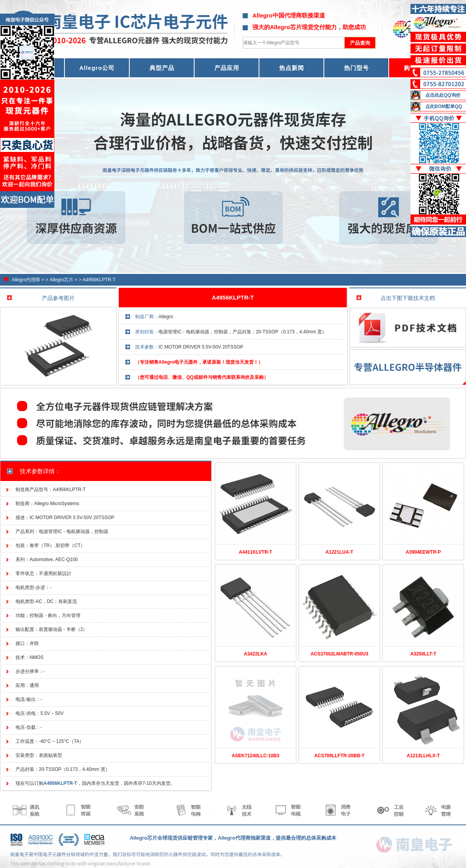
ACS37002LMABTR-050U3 (340, 654)
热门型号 (356, 68)
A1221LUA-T (339, 552)
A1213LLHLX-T (423, 756)
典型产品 (162, 68)
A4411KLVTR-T (256, 552)
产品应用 (227, 68)
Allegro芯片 (61, 280)
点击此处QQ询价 (443, 95)
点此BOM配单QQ (444, 106)
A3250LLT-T (423, 654)
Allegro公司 (97, 68)
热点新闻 (292, 68)
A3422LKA (256, 654)
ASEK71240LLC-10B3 (256, 756)
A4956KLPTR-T (99, 280)
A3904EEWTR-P (423, 552)
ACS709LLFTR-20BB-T (339, 756)
